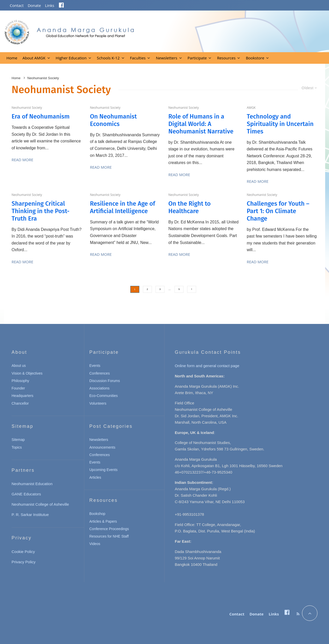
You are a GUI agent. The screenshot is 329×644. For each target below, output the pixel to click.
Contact (17, 5)
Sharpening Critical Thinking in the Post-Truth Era (40, 211)
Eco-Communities (104, 396)
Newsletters (166, 58)
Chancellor (20, 403)
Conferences (100, 373)
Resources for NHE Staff (109, 536)
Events (95, 366)
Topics (17, 447)
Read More (22, 160)
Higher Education (71, 58)
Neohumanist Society (27, 108)
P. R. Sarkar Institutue (30, 515)
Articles (95, 477)
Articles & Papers (103, 521)
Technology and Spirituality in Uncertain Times (280, 124)
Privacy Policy (24, 562)
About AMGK (34, 58)
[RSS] (298, 614)
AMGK (251, 108)
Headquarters (22, 396)
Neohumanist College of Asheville (40, 504)
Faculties (138, 58)
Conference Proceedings (109, 529)
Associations (100, 388)
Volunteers (98, 403)
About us (19, 366)
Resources (226, 58)
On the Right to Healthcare (190, 207)
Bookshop (97, 514)
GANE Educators (26, 494)
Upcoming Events (104, 470)
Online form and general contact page (207, 366)
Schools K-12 (108, 58)
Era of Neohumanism (41, 116)
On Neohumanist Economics (113, 120)
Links (50, 5)
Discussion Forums (105, 381)
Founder (18, 388)
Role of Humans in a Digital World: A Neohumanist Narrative (201, 124)
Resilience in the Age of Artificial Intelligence (123, 207)
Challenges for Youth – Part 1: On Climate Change (278, 211)
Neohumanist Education (32, 484)
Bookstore (255, 58)
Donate (34, 5)
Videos (95, 544)
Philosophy (20, 381)
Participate (197, 58)
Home (12, 58)
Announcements (102, 447)
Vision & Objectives (27, 373)
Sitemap (18, 440)
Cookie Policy (23, 552)
